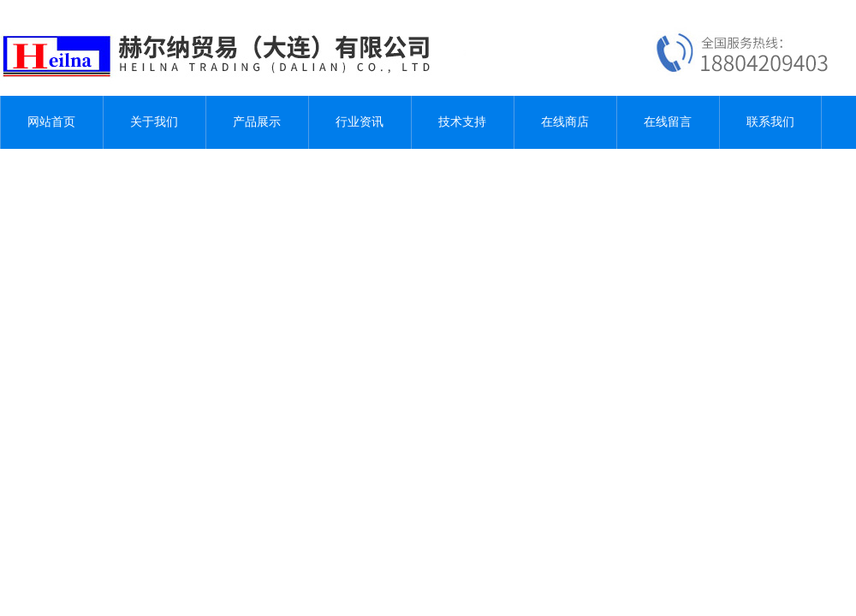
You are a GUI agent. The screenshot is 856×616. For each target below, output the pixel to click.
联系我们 (770, 122)
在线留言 (668, 122)
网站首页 (51, 122)
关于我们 (154, 122)
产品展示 (257, 122)
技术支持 (462, 122)
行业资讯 (360, 122)
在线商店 (565, 122)
